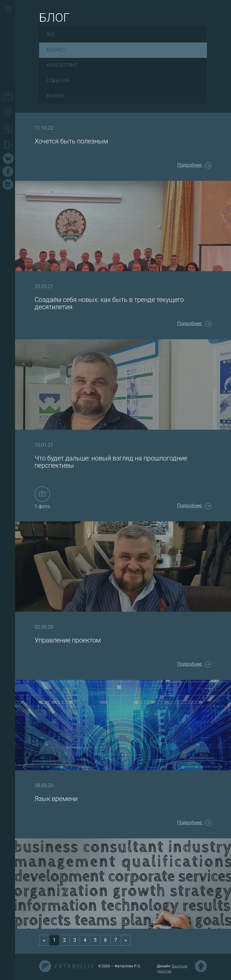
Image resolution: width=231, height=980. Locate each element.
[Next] (126, 940)
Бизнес (56, 50)
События (58, 81)
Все (51, 35)
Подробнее (194, 165)
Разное (56, 96)
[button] (8, 9)
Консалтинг (62, 65)
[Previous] (44, 940)
